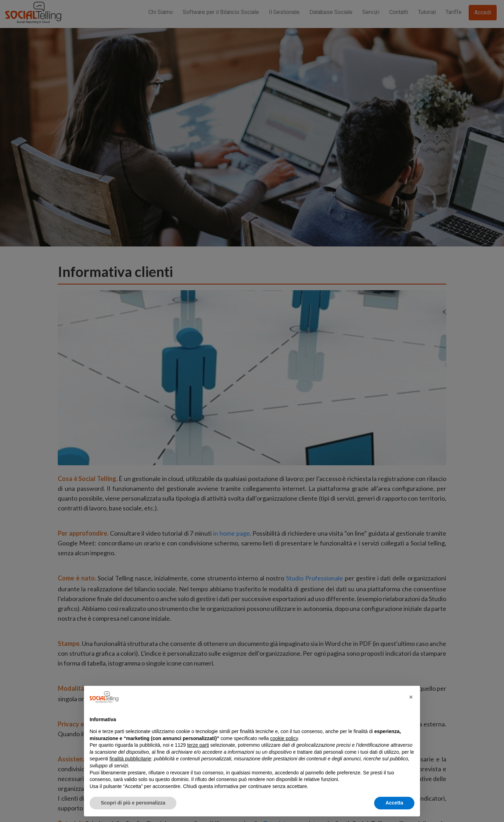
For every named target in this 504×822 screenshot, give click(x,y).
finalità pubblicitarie (130, 759)
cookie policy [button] (284, 738)
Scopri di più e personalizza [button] (133, 803)
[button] (411, 697)
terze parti (198, 745)
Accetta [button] (394, 803)
